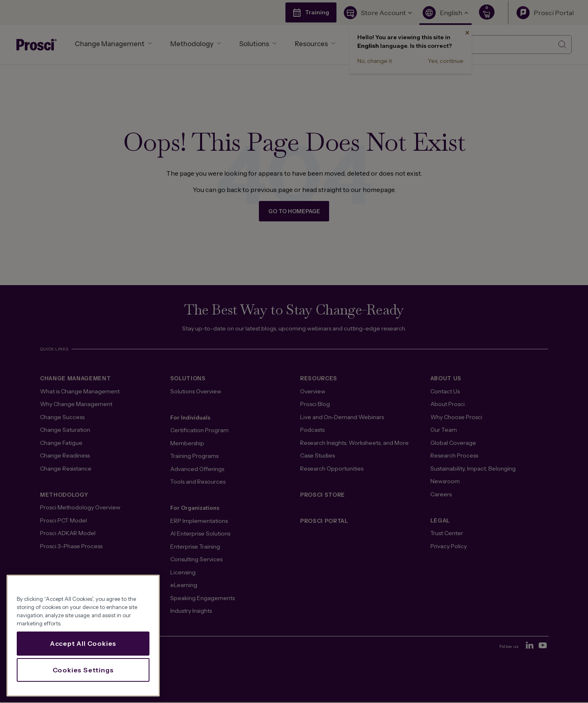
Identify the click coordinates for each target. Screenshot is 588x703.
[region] (83, 636)
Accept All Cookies (83, 643)
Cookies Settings (83, 670)
